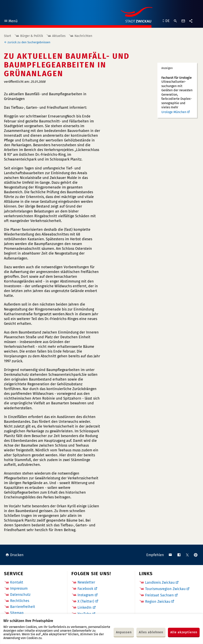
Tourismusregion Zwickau (165, 589)
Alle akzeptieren (184, 632)
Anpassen (124, 632)
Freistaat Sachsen (159, 595)
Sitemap (17, 613)
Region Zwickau (158, 602)
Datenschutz (20, 595)
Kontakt (17, 582)
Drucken (15, 555)
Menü (11, 22)
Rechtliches (20, 601)
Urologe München (174, 112)
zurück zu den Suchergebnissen (29, 42)
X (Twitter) (86, 601)
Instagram (86, 595)
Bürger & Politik (32, 36)
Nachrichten (83, 36)
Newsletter (86, 582)
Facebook (85, 589)
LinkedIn (85, 607)
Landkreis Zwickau (160, 582)
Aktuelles (59, 36)
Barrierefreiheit (23, 607)
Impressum (19, 588)
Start (8, 36)
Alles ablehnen (151, 632)
